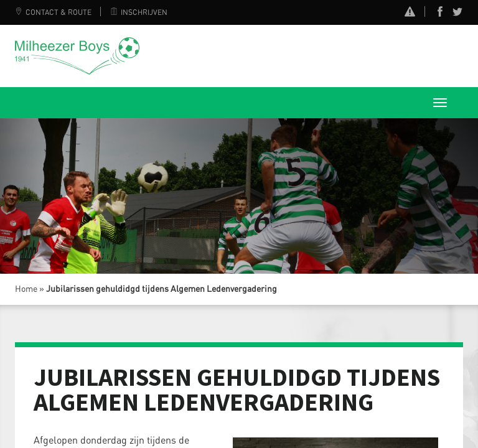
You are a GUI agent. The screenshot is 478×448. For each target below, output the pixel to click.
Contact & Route (53, 12)
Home (26, 289)
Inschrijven (139, 12)
